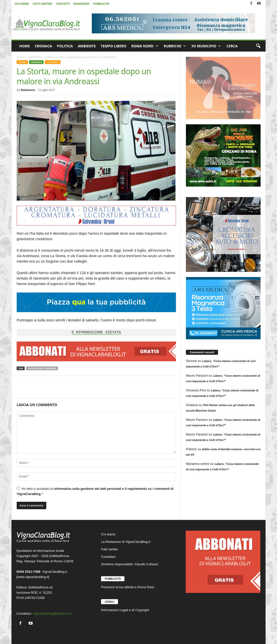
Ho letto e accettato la (95, 491)
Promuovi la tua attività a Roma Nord (127, 587)
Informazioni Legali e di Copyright (125, 610)
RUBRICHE (175, 46)
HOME (25, 46)
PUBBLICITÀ (101, 4)
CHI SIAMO (22, 4)
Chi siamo (108, 534)
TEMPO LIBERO (114, 46)
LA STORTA (53, 62)
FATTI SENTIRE (42, 4)
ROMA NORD (145, 46)
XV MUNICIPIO (206, 46)
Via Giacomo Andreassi (42, 368)
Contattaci (108, 557)
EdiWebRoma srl (40, 587)
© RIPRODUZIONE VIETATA (96, 333)
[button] (258, 46)
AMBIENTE (87, 46)
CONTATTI (63, 4)
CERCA (232, 46)
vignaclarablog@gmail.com (52, 613)
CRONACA (43, 46)
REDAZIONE (82, 4)
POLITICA (65, 46)
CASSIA (22, 62)
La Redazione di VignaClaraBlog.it (126, 542)
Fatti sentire (110, 549)
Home (20, 57)
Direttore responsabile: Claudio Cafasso (130, 564)
